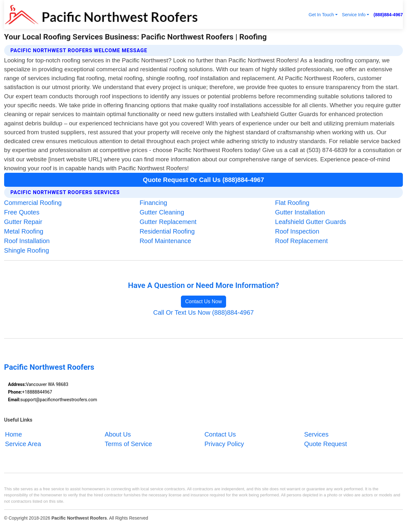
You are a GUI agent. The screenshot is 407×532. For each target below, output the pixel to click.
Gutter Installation (300, 212)
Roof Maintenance (165, 241)
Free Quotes (22, 212)
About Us (118, 434)
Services (316, 434)
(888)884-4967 (388, 15)
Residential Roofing (167, 231)
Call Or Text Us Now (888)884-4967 (203, 312)
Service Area (23, 444)
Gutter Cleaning (162, 212)
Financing (153, 203)
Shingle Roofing (27, 250)
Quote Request (325, 444)
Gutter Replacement (168, 222)
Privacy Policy (224, 444)
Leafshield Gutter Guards (310, 222)
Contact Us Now (203, 301)
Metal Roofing (24, 231)
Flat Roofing (292, 203)
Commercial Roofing (33, 203)
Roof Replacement (301, 241)
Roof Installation (27, 241)
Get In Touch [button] (321, 15)
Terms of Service (128, 444)
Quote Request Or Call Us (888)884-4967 (203, 180)
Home (14, 434)
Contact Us (220, 434)
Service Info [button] (354, 15)
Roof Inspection (297, 231)
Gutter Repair (23, 222)
